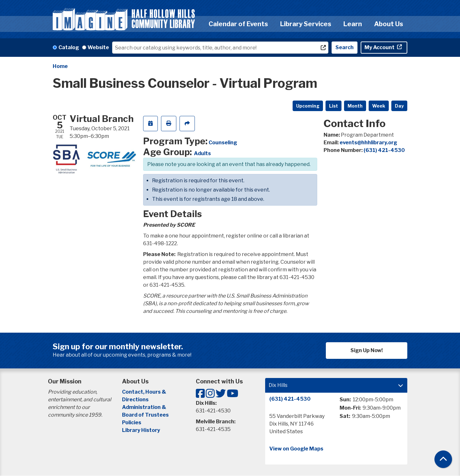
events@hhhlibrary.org (368, 143)
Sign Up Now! (367, 350)
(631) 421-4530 (384, 150)
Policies (132, 423)
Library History (141, 430)
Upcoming (308, 106)
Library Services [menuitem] (306, 24)
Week (379, 106)
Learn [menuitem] (353, 24)
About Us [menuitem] (389, 24)
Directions (135, 400)
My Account (380, 47)
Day (399, 106)
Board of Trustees (145, 415)
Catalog (69, 47)
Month (355, 106)
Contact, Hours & (145, 392)
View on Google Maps (296, 449)
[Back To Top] (443, 459)
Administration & (145, 407)
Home (60, 66)
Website (98, 47)
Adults (202, 153)
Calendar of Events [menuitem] (238, 24)
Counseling (223, 143)
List (333, 106)
